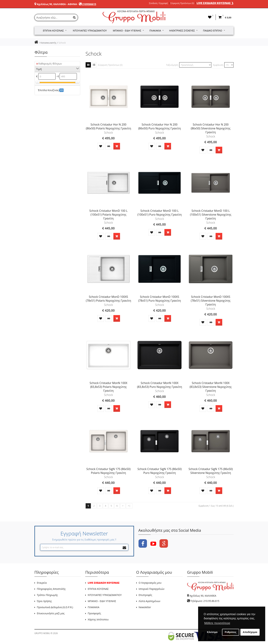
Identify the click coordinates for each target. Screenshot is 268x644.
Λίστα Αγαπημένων (150, 601)
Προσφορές (94, 613)
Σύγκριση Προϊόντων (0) (182, 3)
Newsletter (145, 607)
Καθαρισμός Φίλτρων (49, 64)
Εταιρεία (42, 583)
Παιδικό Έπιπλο (214, 31)
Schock (62, 43)
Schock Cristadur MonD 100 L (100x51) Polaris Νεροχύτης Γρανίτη (108, 215)
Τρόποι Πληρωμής (47, 595)
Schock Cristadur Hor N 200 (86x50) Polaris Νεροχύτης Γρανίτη (108, 126)
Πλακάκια (156, 31)
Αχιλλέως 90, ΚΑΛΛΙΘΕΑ (203, 596)
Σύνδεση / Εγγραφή (158, 3)
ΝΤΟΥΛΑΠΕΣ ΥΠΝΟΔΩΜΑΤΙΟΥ (105, 595)
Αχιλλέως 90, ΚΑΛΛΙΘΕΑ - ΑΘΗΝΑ (57, 4)
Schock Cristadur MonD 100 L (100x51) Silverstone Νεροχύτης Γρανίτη (211, 215)
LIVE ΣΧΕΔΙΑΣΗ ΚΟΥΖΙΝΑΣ (104, 583)
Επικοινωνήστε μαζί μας (51, 613)
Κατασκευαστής (48, 43)
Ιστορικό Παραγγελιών (152, 589)
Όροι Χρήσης (44, 601)
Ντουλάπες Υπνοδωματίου (90, 31)
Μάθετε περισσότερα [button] (217, 623)
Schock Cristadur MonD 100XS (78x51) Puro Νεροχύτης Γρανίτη (160, 299)
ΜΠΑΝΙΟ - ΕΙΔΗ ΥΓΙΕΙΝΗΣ (102, 601)
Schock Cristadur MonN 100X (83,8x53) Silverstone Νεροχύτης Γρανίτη (211, 387)
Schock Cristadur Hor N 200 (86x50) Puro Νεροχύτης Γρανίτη (160, 126)
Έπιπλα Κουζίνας (55, 31)
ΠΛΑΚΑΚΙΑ (93, 607)
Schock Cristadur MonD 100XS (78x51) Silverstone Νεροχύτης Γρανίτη (211, 301)
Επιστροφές (145, 595)
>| (129, 506)
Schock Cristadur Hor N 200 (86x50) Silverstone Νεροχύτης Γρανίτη (211, 128)
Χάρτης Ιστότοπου (98, 619)
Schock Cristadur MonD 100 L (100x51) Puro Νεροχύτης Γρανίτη (160, 213)
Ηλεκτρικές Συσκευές (183, 31)
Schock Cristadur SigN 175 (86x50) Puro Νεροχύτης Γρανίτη (160, 471)
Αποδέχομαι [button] (250, 632)
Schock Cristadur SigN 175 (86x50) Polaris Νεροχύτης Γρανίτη (108, 471)
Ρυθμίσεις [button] (231, 632)
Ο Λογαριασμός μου (150, 583)
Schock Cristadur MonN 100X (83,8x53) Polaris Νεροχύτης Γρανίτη (108, 387)
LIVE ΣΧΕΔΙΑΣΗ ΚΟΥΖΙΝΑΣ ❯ (215, 3)
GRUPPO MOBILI (42, 633)
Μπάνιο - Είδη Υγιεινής (128, 31)
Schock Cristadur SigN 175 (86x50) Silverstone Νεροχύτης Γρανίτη (211, 471)
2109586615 (89, 4)
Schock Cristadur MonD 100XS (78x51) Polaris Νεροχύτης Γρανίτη (108, 299)
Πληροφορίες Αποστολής (51, 589)
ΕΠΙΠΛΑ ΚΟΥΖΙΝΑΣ (98, 589)
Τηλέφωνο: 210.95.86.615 (205, 601)
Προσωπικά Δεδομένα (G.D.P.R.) (55, 607)
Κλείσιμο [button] (212, 632)
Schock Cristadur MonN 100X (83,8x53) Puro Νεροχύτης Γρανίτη (159, 385)
